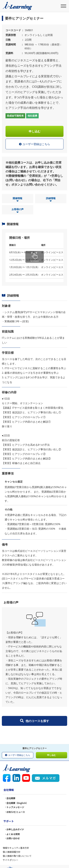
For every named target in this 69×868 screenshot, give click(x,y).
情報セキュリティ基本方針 (16, 848)
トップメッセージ (15, 807)
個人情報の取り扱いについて (17, 856)
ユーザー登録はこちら (34, 144)
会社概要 (11, 798)
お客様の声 (18, 211)
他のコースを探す (35, 721)
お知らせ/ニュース (16, 812)
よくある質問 (13, 834)
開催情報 (17, 200)
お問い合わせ (13, 838)
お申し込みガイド (15, 829)
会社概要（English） (17, 803)
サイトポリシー (10, 860)
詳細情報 (51, 200)
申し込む (35, 131)
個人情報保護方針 (12, 852)
